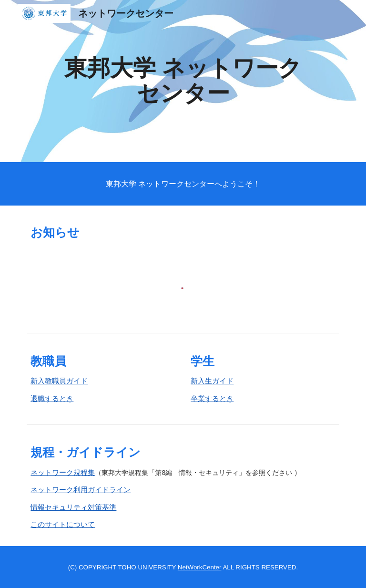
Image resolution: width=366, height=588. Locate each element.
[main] (183, 81)
